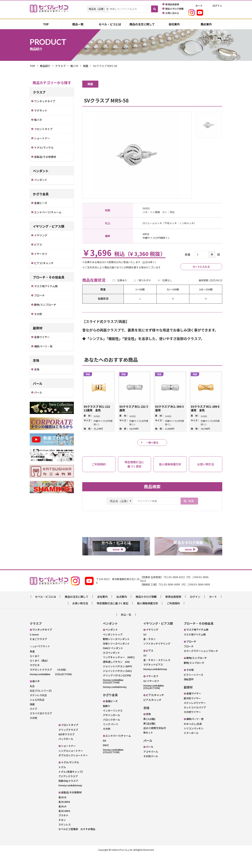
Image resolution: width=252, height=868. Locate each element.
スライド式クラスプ (41, 727)
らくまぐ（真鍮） (40, 674)
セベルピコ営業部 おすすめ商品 (77, 843)
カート (213, 611)
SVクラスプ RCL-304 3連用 (169, 409)
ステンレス (65, 838)
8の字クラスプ (66, 748)
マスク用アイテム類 (195, 648)
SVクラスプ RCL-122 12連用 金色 (97, 409)
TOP (32, 66)
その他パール (151, 770)
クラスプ (60, 66)
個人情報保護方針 (148, 617)
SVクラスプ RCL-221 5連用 (134, 409)
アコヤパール (151, 766)
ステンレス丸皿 (38, 709)
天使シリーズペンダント (116, 658)
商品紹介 (45, 66)
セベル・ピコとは (110, 24)
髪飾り (107, 720)
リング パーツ (111, 738)
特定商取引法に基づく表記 (113, 617)
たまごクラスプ (38, 653)
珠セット (148, 746)
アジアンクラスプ (68, 790)
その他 (33, 732)
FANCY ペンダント (113, 662)
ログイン (195, 611)
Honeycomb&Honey (70, 799)
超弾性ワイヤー (192, 712)
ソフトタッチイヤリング (157, 658)
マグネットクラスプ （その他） (49, 684)
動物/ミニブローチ (194, 677)
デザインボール (111, 729)
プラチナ (63, 829)
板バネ (74, 66)
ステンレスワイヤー (195, 717)
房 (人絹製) (149, 733)
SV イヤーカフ (151, 695)
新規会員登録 (173, 611)
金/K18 (62, 811)
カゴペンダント (111, 667)
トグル (62, 781)
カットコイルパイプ (195, 721)
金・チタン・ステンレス (157, 674)
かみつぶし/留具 (193, 738)
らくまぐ (35, 670)
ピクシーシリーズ (193, 689)
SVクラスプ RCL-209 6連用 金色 (205, 409)
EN (104, 755)
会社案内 (174, 24)
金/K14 (62, 820)
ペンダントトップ (113, 648)
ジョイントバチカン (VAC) (117, 685)
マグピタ (35, 679)
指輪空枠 (189, 693)
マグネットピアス (153, 678)
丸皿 (32, 700)
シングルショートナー (71, 765)
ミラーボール (191, 747)
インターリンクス (113, 724)
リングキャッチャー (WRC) (119, 671)
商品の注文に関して (142, 24)
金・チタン (149, 653)
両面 (86, 66)
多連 (32, 665)
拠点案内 (206, 24)
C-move (34, 648)
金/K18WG (64, 816)
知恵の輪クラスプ (68, 795)
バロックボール (111, 734)
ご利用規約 (173, 617)
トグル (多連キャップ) (71, 786)
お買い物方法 (80, 617)
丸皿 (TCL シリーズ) (41, 705)
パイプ (33, 723)
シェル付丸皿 (37, 714)
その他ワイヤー (192, 726)
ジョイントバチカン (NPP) (118, 680)
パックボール (66, 753)
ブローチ (189, 660)
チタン (62, 834)
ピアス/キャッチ (152, 714)
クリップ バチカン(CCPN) (117, 689)
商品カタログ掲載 (146, 611)
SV (145, 648)
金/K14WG (64, 825)
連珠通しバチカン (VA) (116, 676)
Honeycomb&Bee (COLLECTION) (51, 688)
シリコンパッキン (194, 742)
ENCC (106, 759)
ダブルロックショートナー (73, 769)
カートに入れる (201, 267)
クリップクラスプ (68, 744)
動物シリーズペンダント (116, 653)
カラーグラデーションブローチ (201, 665)
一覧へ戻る (152, 443)
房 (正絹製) (149, 737)
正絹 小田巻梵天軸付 (155, 742)
